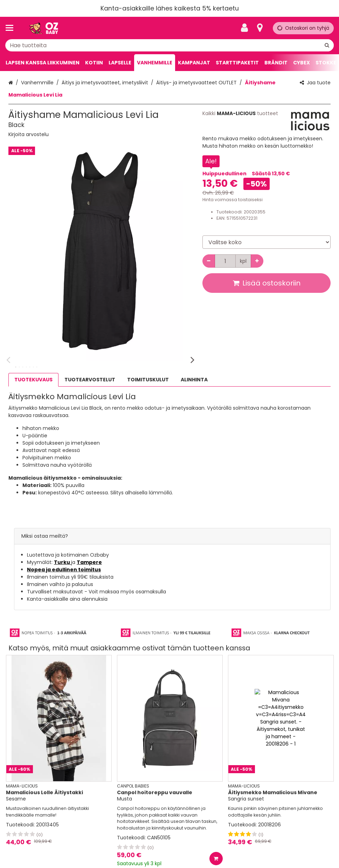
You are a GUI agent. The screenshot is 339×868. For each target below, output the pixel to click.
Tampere (89, 562)
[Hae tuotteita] (169, 45)
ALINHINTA (194, 380)
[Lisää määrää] (257, 261)
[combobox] (169, 45)
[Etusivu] (43, 28)
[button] (29, 134)
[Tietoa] (260, 28)
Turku (63, 562)
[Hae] (327, 45)
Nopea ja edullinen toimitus (64, 570)
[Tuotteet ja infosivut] (12, 28)
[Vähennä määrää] (209, 261)
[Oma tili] (247, 28)
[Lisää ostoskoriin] (216, 859)
